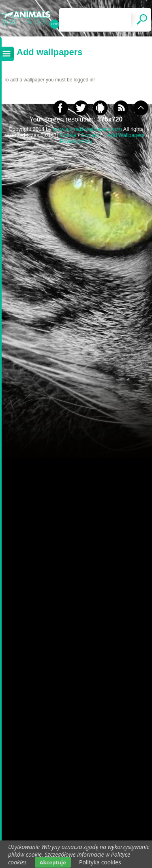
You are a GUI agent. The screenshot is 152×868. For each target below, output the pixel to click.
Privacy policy (76, 141)
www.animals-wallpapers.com (87, 129)
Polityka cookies (100, 862)
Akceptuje (53, 862)
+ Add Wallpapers (124, 135)
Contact (90, 135)
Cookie (68, 135)
